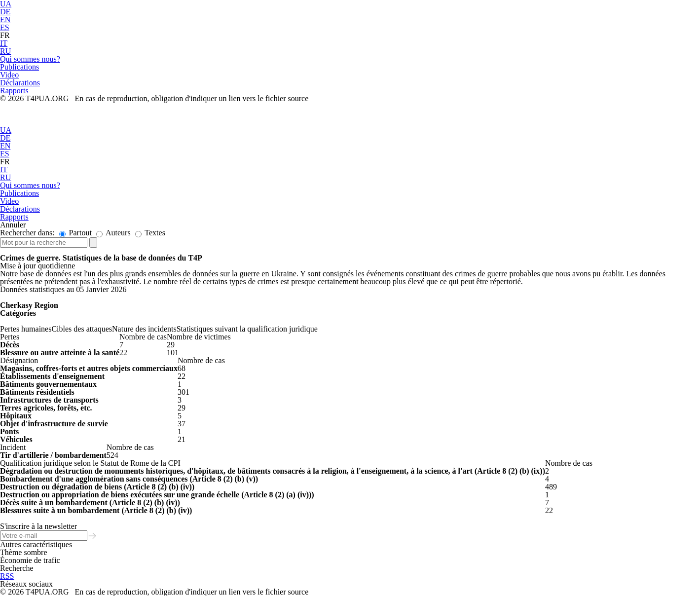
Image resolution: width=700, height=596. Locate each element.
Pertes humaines (26, 329)
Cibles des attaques (82, 329)
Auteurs (113, 233)
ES (5, 27)
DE (5, 12)
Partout (75, 233)
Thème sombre (24, 552)
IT (4, 43)
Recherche (17, 568)
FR (5, 35)
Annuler (13, 225)
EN (5, 19)
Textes (150, 233)
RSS (7, 576)
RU (5, 51)
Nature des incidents (144, 329)
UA (6, 130)
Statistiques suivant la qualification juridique (247, 329)
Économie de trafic (30, 560)
